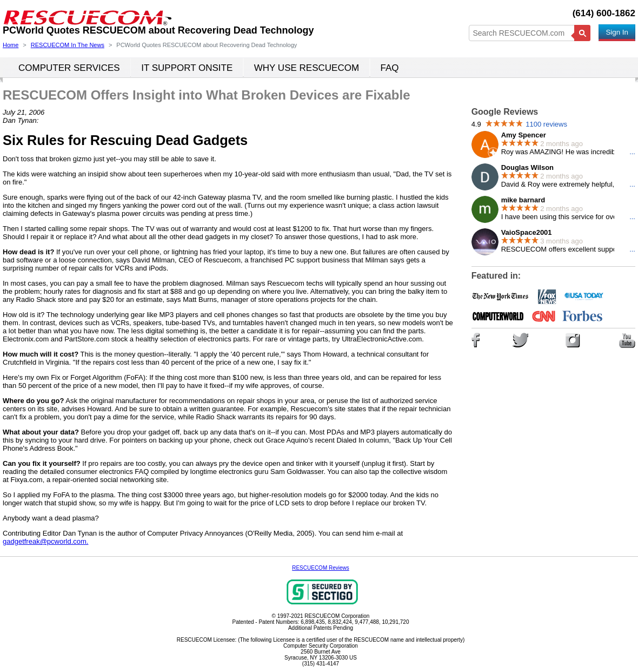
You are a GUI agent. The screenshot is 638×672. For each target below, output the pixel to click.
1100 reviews (546, 124)
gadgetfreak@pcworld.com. (45, 541)
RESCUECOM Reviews (321, 568)
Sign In (617, 32)
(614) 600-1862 (604, 13)
